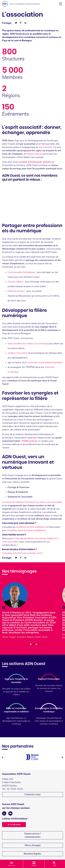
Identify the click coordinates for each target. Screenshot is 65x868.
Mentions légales (32, 854)
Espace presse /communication (33, 835)
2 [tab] (34, 644)
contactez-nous (34, 553)
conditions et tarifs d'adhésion (31, 527)
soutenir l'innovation (18, 353)
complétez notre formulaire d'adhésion (26, 530)
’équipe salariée (35, 154)
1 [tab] (31, 644)
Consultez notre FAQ (12, 553)
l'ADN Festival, (30, 441)
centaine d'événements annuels (35, 162)
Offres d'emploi (33, 845)
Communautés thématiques (21, 272)
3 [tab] (36, 644)
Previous (3, 757)
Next (62, 757)
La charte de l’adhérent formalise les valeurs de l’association (32, 502)
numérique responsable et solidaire (44, 362)
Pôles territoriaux (16, 291)
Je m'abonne (14, 825)
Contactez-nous (32, 794)
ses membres (45, 147)
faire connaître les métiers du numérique (28, 344)
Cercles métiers (15, 282)
